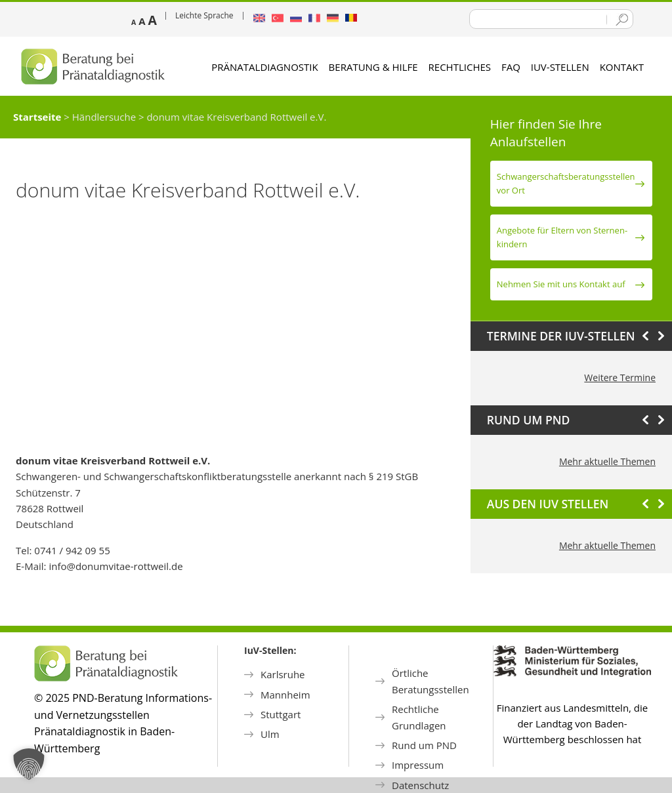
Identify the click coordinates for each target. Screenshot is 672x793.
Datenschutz (420, 785)
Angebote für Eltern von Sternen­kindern (562, 237)
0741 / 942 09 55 (72, 550)
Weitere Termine (620, 377)
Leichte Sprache (204, 15)
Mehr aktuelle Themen (607, 461)
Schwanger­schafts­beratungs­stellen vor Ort (566, 183)
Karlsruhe (283, 674)
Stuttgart (281, 714)
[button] (29, 764)
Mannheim (285, 695)
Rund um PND (424, 745)
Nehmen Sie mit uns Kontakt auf (561, 284)
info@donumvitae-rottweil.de (115, 566)
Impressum (418, 765)
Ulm (270, 734)
